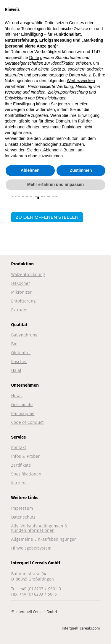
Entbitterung (24, 301)
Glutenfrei (21, 353)
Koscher (19, 362)
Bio (15, 344)
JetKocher (21, 283)
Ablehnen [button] (30, 170)
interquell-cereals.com (81, 628)
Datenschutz (23, 517)
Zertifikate (21, 465)
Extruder (20, 310)
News (17, 396)
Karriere (19, 483)
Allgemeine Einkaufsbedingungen (44, 539)
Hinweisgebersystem (31, 548)
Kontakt (19, 447)
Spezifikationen (26, 474)
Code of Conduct (28, 422)
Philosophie (23, 413)
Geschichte (22, 405)
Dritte (34, 58)
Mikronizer (21, 292)
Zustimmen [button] (81, 170)
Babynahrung (24, 335)
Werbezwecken (81, 81)
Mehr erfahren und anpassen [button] (55, 184)
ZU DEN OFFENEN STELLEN (47, 217)
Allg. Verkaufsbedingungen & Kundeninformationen (40, 528)
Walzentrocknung (28, 274)
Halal (16, 370)
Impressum (22, 508)
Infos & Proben (26, 456)
